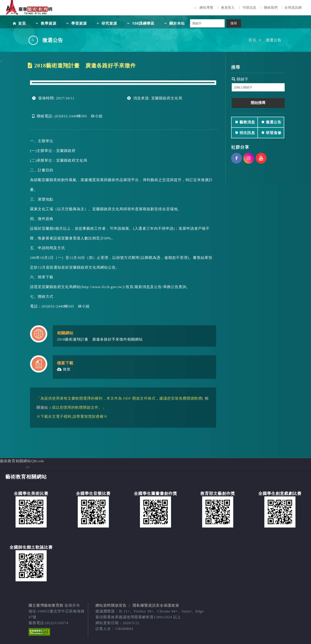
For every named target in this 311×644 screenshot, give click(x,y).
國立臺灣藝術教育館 (46, 605)
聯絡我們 (271, 8)
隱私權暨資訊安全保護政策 (156, 605)
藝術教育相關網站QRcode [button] (22, 461)
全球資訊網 (293, 8)
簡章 (64, 369)
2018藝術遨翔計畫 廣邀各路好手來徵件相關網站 (100, 339)
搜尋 (234, 23)
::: (196, 8)
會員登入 (228, 8)
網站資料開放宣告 (111, 605)
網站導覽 (206, 8)
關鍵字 (240, 79)
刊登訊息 (249, 8)
